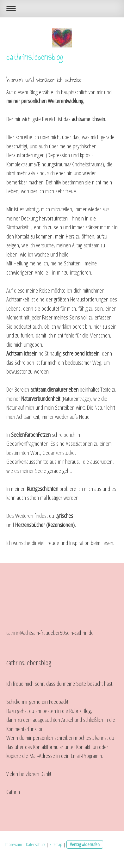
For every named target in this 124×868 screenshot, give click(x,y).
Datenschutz (36, 844)
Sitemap (56, 844)
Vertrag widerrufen (85, 844)
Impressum (13, 844)
